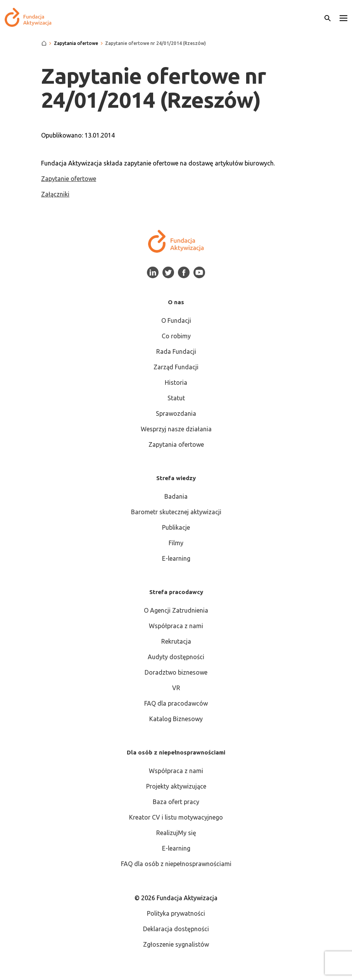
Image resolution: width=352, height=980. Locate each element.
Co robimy (176, 336)
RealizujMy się (176, 833)
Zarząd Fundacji (176, 367)
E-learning (176, 558)
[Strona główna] (44, 43)
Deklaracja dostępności (176, 929)
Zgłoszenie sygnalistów (176, 944)
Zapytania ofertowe (176, 444)
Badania (176, 496)
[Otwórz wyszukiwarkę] (328, 17)
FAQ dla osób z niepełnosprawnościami (176, 864)
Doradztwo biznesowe (176, 672)
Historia (176, 382)
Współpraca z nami (176, 626)
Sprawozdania (176, 413)
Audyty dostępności (176, 657)
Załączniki (55, 194)
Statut (176, 398)
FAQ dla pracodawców (176, 703)
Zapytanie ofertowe (69, 179)
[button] (343, 17)
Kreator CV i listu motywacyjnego (176, 817)
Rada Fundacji (176, 351)
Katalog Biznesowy (176, 719)
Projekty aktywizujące (176, 786)
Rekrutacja (176, 641)
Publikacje (176, 527)
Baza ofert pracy (176, 802)
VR (176, 688)
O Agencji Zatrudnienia (176, 610)
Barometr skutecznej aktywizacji (176, 512)
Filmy (176, 543)
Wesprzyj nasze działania (176, 429)
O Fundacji (176, 320)
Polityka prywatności (176, 913)
